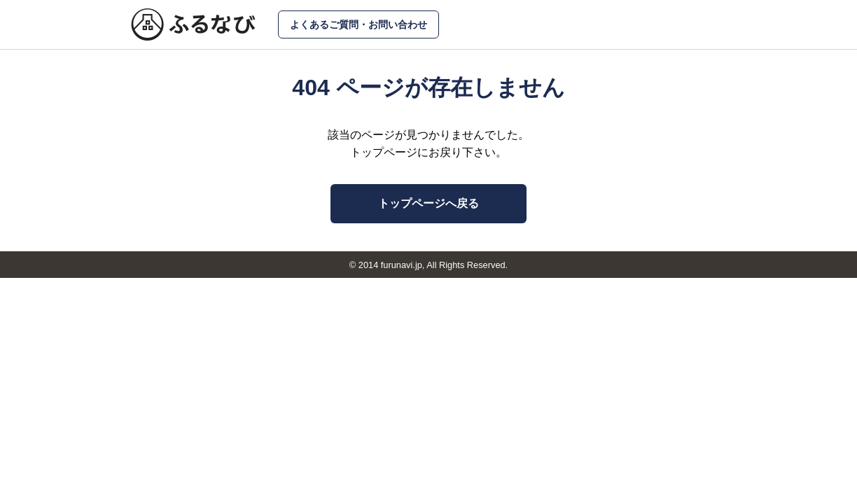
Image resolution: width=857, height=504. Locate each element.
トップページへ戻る (428, 203)
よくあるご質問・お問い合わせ (358, 24)
